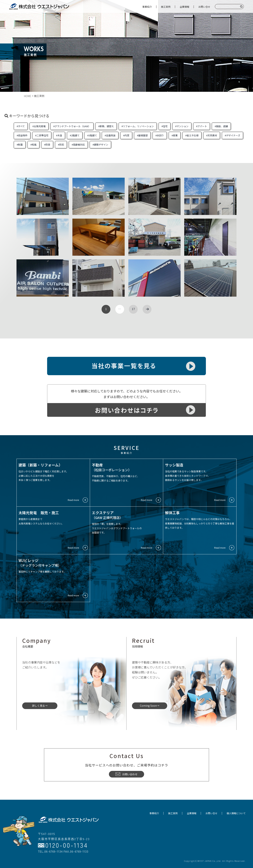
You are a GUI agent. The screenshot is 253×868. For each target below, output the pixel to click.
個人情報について (236, 813)
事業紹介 (147, 7)
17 (133, 309)
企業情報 (184, 7)
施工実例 (166, 7)
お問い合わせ (126, 774)
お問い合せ (204, 7)
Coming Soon (148, 706)
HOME (27, 96)
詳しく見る (38, 706)
